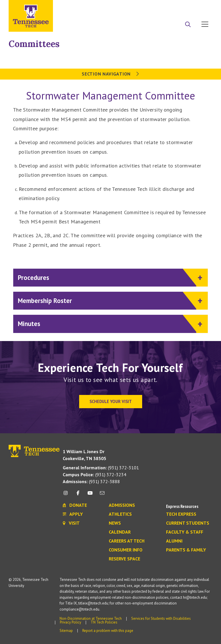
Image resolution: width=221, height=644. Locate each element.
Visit (203, 7)
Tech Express (181, 514)
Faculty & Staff (185, 532)
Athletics (120, 514)
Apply (160, 7)
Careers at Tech (127, 541)
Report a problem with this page (108, 631)
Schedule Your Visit (111, 401)
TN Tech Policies (104, 622)
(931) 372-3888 (91, 481)
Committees (34, 44)
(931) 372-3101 (101, 468)
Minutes (107, 323)
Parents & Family (186, 550)
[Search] (188, 25)
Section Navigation (110, 74)
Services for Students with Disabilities (161, 618)
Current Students (188, 523)
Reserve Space (124, 559)
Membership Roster (107, 300)
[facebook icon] (78, 495)
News (115, 523)
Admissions (122, 505)
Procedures (107, 277)
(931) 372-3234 (95, 474)
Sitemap (66, 631)
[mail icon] (102, 495)
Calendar (120, 532)
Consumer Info (126, 550)
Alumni (174, 541)
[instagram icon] (67, 495)
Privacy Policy (71, 622)
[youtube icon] (90, 495)
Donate (182, 7)
